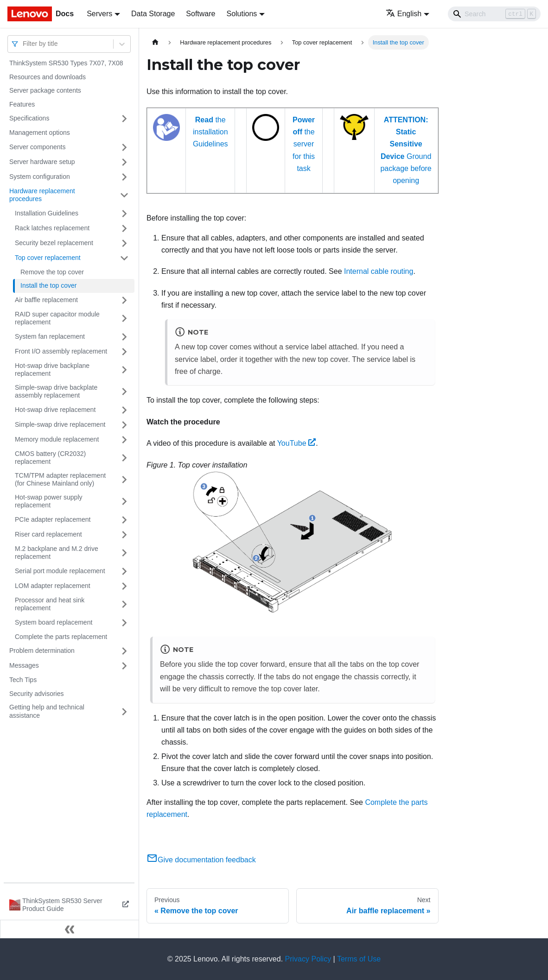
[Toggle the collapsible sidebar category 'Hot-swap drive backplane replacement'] (124, 370)
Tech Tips (23, 680)
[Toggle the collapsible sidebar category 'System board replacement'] (124, 623)
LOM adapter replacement (53, 586)
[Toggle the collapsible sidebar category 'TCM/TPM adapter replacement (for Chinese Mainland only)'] (124, 480)
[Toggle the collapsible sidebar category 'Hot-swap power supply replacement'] (124, 502)
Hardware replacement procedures (42, 195)
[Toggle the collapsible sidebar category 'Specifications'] (124, 119)
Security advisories (37, 694)
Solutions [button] (242, 14)
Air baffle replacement (46, 300)
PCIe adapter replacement (53, 519)
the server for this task (304, 144)
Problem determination (42, 651)
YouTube (297, 443)
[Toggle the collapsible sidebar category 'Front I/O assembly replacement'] (124, 352)
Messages (24, 665)
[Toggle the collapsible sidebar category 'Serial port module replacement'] (124, 571)
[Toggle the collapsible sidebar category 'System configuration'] (124, 177)
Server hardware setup (42, 162)
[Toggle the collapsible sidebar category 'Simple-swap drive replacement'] (124, 425)
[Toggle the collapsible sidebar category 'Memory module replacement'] (124, 440)
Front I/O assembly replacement (61, 351)
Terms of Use (359, 959)
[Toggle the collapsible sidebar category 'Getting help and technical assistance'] (124, 711)
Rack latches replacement (52, 228)
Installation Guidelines (47, 213)
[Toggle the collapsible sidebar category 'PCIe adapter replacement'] (124, 520)
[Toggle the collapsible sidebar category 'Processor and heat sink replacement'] (124, 604)
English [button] (404, 14)
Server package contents (45, 90)
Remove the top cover (52, 272)
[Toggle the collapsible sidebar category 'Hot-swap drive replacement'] (124, 410)
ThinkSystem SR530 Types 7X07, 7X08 (66, 63)
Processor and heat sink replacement (50, 604)
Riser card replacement (48, 534)
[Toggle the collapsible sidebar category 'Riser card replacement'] (124, 535)
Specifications (29, 118)
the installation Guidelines (210, 132)
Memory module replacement (57, 439)
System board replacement (54, 622)
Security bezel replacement (54, 243)
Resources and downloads (48, 77)
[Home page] (155, 42)
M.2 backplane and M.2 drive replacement (57, 553)
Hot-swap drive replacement (55, 410)
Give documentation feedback (201, 860)
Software (201, 14)
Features (22, 104)
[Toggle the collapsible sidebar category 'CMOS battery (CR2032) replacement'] (124, 458)
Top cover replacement (48, 258)
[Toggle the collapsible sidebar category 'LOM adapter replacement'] (124, 586)
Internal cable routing (379, 271)
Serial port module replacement (60, 571)
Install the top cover (48, 285)
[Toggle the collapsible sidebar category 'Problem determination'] (124, 651)
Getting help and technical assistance (47, 711)
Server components (37, 147)
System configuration (40, 177)
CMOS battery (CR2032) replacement (50, 458)
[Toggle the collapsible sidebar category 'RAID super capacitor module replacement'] (124, 319)
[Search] (494, 14)
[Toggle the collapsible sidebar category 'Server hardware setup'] (124, 162)
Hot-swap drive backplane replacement (52, 370)
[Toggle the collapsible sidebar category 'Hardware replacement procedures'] (124, 195)
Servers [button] (99, 14)
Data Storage (153, 14)
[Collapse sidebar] (70, 929)
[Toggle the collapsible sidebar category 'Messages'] (124, 666)
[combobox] (24, 44)
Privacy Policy (308, 959)
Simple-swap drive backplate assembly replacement (56, 392)
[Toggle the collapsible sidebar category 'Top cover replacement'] (124, 258)
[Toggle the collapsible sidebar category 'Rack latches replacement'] (124, 228)
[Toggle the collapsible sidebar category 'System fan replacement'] (124, 337)
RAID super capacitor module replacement (57, 318)
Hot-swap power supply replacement (49, 501)
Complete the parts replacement (61, 637)
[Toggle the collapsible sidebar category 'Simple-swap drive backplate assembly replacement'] (124, 392)
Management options (40, 133)
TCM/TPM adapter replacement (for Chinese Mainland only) (60, 480)
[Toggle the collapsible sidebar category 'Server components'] (124, 147)
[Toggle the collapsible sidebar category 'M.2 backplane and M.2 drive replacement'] (124, 553)
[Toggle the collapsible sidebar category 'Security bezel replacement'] (124, 243)
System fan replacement (50, 336)
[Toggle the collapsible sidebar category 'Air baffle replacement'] (124, 300)
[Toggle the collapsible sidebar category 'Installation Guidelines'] (124, 214)
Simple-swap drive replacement (60, 424)
